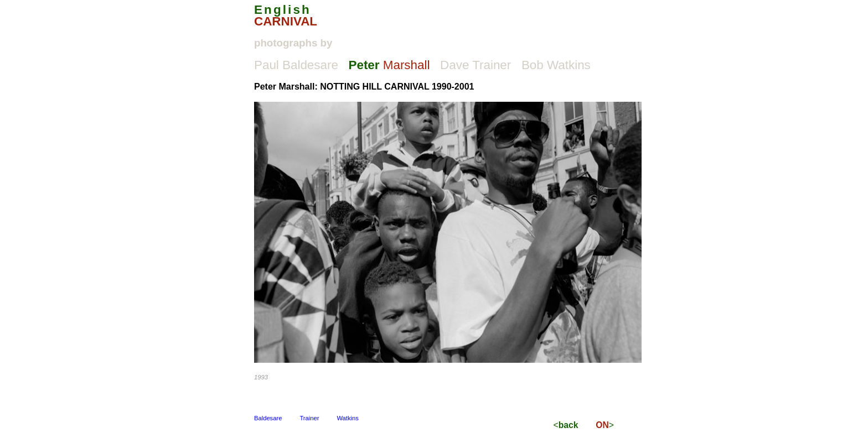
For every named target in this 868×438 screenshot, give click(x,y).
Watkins (347, 418)
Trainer (309, 418)
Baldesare (268, 418)
